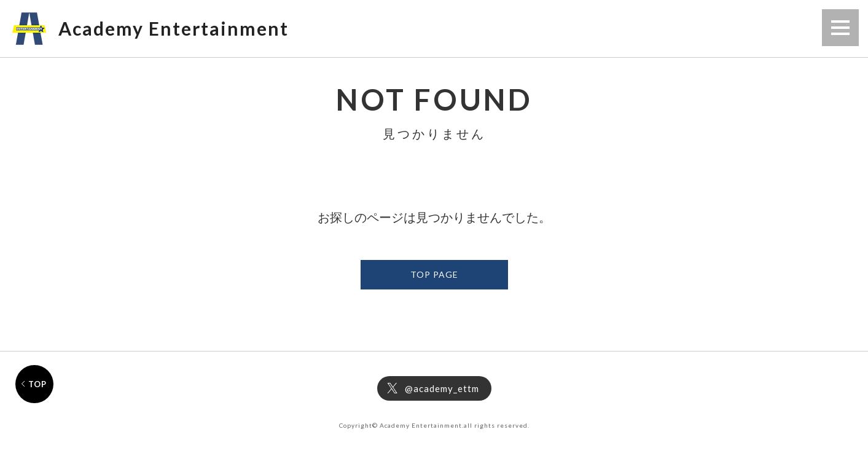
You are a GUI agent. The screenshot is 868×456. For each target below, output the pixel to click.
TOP (37, 384)
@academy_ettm (442, 388)
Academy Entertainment (174, 28)
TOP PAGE (434, 274)
